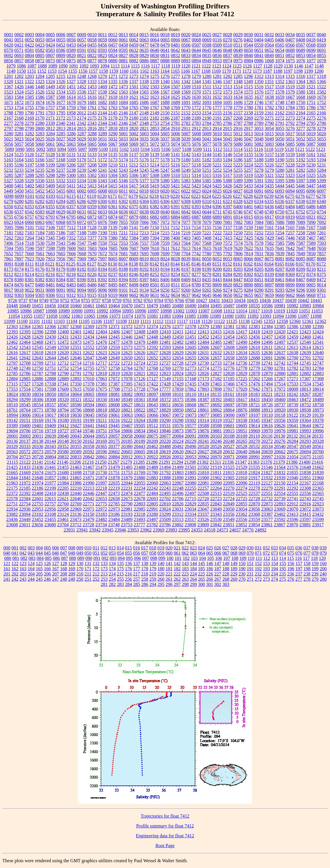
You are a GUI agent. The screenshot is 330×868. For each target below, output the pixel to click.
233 (266, 574)
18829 (165, 410)
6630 (71, 212)
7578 (259, 243)
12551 (76, 347)
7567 (196, 243)
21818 (241, 473)
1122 (206, 66)
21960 (318, 478)
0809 (61, 55)
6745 (227, 212)
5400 (9, 186)
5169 (71, 160)
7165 (290, 227)
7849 (301, 254)
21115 (13, 462)
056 (137, 553)
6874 (113, 217)
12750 (38, 368)
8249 (144, 274)
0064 (155, 40)
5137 (134, 155)
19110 (267, 415)
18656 (178, 405)
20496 (191, 446)
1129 (278, 66)
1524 (19, 92)
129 (72, 563)
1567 (165, 92)
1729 (249, 102)
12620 (63, 353)
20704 (12, 457)
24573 (223, 530)
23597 (305, 519)
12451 (191, 337)
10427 (202, 300)
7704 (186, 254)
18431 (254, 400)
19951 (242, 431)
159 (315, 563)
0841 (259, 55)
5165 (30, 160)
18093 (140, 394)
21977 (50, 483)
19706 (25, 431)
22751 (12, 504)
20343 (50, 446)
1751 (311, 102)
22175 (12, 488)
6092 (269, 191)
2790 (269, 123)
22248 (178, 488)
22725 (242, 499)
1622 (144, 97)
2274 (301, 118)
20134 (305, 436)
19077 (203, 415)
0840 (249, 55)
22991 (152, 509)
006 (56, 548)
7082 (238, 222)
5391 (259, 181)
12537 (293, 342)
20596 (101, 452)
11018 (267, 311)
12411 (178, 332)
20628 (216, 452)
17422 (152, 384)
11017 (254, 311)
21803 (178, 473)
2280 (40, 123)
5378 (155, 181)
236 (291, 574)
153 (267, 563)
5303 (103, 175)
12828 (229, 373)
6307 (176, 201)
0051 (19, 40)
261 (169, 579)
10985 (13, 311)
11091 (240, 316)
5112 (217, 149)
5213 (144, 165)
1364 (301, 82)
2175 (92, 118)
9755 (86, 300)
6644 (207, 212)
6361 (113, 207)
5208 (92, 165)
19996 (318, 431)
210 (80, 574)
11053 (317, 311)
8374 (311, 274)
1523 (9, 92)
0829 (144, 55)
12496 (267, 342)
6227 (238, 196)
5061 (50, 144)
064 (202, 553)
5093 (51, 149)
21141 (38, 462)
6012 (134, 191)
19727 (63, 431)
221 (169, 574)
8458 (269, 280)
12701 (305, 358)
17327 (25, 384)
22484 (152, 493)
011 (96, 548)
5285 (9, 175)
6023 (196, 191)
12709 (38, 363)
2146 (123, 113)
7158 (238, 227)
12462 (12, 342)
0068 (196, 40)
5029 (82, 139)
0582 (40, 50)
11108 (121, 321)
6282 (40, 201)
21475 (101, 467)
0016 (154, 35)
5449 (9, 191)
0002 (19, 35)
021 (177, 548)
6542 (30, 212)
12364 (25, 327)
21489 (152, 467)
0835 (207, 55)
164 (31, 569)
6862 (82, 217)
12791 (76, 373)
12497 (280, 342)
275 (283, 579)
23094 (25, 514)
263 (185, 579)
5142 (186, 155)
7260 (311, 233)
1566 (155, 92)
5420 (165, 186)
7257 (290, 233)
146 (210, 563)
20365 (101, 446)
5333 (71, 181)
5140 (165, 155)
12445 (114, 337)
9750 (54, 300)
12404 (101, 332)
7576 (249, 243)
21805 (191, 473)
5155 (249, 155)
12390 (318, 327)
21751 (114, 473)
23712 (76, 525)
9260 (186, 290)
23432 (318, 514)
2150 (165, 113)
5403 (40, 186)
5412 (81, 186)
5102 (124, 149)
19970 (267, 431)
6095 (300, 191)
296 (169, 584)
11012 (229, 311)
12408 (140, 332)
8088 (322, 259)
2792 (290, 123)
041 (15, 553)
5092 (41, 149)
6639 (155, 212)
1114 (125, 66)
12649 (114, 358)
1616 (92, 97)
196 (291, 569)
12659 (242, 358)
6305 (155, 201)
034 (282, 548)
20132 (292, 436)
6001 (71, 191)
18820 (114, 410)
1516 (259, 87)
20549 (305, 446)
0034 (290, 35)
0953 (217, 61)
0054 (50, 40)
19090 (229, 415)
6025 (217, 191)
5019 (311, 134)
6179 (133, 196)
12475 (89, 342)
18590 (76, 405)
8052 (217, 259)
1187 (268, 71)
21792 (165, 473)
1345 (207, 82)
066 (218, 553)
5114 (238, 149)
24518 (210, 530)
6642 (186, 212)
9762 (138, 300)
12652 (152, 358)
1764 (123, 108)
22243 (165, 488)
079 (323, 553)
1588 (61, 97)
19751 (101, 431)
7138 (102, 227)
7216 (175, 233)
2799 (30, 128)
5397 (301, 181)
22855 (242, 504)
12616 (12, 353)
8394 (123, 280)
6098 (9, 196)
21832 (280, 473)
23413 (293, 514)
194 (275, 569)
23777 (139, 525)
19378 (318, 420)
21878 (114, 478)
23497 (152, 519)
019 (161, 548)
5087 (311, 144)
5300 (71, 175)
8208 (290, 269)
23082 (12, 514)
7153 (186, 227)
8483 (71, 285)
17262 (254, 379)
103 (194, 558)
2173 (71, 118)
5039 (186, 139)
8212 (9, 274)
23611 (25, 525)
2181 (144, 118)
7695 (144, 254)
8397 (144, 280)
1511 (207, 87)
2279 (30, 123)
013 (112, 548)
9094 (82, 290)
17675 (101, 389)
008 (72, 548)
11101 (34, 321)
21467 (89, 467)
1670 (322, 97)
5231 (321, 165)
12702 (318, 358)
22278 (254, 488)
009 (80, 548)
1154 (62, 71)
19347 (267, 420)
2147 (134, 113)
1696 (238, 102)
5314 (196, 175)
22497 (191, 493)
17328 (38, 384)
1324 (50, 82)
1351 (269, 82)
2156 (228, 113)
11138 (244, 321)
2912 (196, 128)
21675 (50, 473)
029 (242, 548)
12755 (89, 368)
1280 (207, 76)
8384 (61, 280)
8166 (290, 264)
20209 (152, 441)
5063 (71, 144)
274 (275, 579)
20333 (25, 446)
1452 (82, 87)
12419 (267, 332)
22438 (63, 493)
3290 (113, 134)
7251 (248, 233)
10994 (115, 311)
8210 (311, 269)
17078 (127, 379)
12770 (178, 368)
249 (72, 579)
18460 (280, 400)
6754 (321, 212)
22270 (229, 488)
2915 (227, 128)
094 (121, 558)
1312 (259, 76)
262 (177, 579)
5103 (134, 149)
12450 (178, 337)
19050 (101, 415)
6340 (321, 201)
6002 (82, 191)
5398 (311, 181)
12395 (25, 332)
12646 (76, 358)
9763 (148, 300)
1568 (176, 92)
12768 (152, 368)
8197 (186, 269)
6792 (40, 217)
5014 (259, 134)
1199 (308, 71)
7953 (50, 259)
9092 (71, 290)
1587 (50, 97)
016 (136, 548)
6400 (238, 207)
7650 (321, 248)
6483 (280, 207)
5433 (248, 186)
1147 (309, 66)
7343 (40, 238)
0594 (113, 50)
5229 (300, 165)
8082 (290, 259)
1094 (105, 66)
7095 (9, 227)
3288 (92, 134)
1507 (176, 87)
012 (104, 548)
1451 (71, 87)
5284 (322, 170)
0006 (61, 35)
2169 (30, 118)
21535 (254, 467)
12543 (25, 347)
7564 (186, 243)
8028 (176, 259)
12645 (63, 358)
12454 (229, 337)
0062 (134, 40)
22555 (293, 493)
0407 (290, 40)
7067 (155, 222)
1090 (63, 66)
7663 (50, 254)
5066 (103, 144)
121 (7, 563)
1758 (61, 108)
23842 (216, 525)
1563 (123, 92)
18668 (191, 405)
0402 (248, 40)
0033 (280, 35)
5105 (155, 149)
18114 (203, 394)
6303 (134, 201)
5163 (9, 160)
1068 (269, 61)
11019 (279, 311)
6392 (186, 207)
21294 (177, 462)
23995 (184, 530)
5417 (134, 186)
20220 (165, 441)
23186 (114, 514)
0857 (19, 61)
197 (299, 569)
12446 (127, 337)
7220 (196, 233)
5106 (166, 149)
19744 (76, 431)
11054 (14, 316)
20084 (178, 436)
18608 (114, 405)
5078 (217, 144)
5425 (217, 186)
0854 (311, 55)
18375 (178, 400)
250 (80, 579)
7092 (322, 222)
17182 (216, 379)
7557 (144, 243)
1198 (298, 71)
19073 (191, 415)
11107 (109, 321)
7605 (113, 248)
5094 (61, 149)
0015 (144, 35)
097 (145, 558)
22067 (178, 483)
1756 (40, 108)
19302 (190, 420)
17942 (254, 389)
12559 (114, 347)
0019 (175, 35)
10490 (191, 306)
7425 (249, 238)
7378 (103, 238)
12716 (88, 363)
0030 (248, 35)
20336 (38, 446)
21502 (203, 467)
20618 (152, 452)
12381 (229, 327)
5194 (322, 160)
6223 (196, 196)
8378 (9, 280)
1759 (71, 108)
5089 (9, 149)
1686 (144, 102)
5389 (238, 181)
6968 (61, 222)
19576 (178, 426)
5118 (269, 149)
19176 (50, 420)
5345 (113, 181)
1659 (280, 97)
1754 (19, 108)
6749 (269, 212)
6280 (19, 201)
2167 (9, 118)
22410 (50, 493)
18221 (267, 394)
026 (218, 548)
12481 (165, 342)
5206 (71, 165)
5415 (113, 186)
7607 (134, 248)
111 (259, 558)
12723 (127, 363)
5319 (248, 175)
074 (283, 553)
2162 (280, 113)
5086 (301, 144)
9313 (82, 295)
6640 (165, 212)
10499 (242, 306)
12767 (140, 368)
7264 (30, 238)
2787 (238, 123)
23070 (293, 509)
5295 (40, 175)
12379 (203, 327)
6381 (144, 207)
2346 (123, 123)
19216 (114, 420)
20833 (76, 457)
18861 (203, 410)
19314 (203, 420)
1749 (290, 102)
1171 (237, 71)
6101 (30, 196)
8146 (196, 264)
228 (226, 574)
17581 (38, 389)
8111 (29, 264)
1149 (11, 71)
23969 (159, 530)
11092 (253, 316)
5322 (280, 175)
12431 (63, 337)
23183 (101, 514)
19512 (152, 426)
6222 (185, 196)
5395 (280, 181)
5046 (238, 139)
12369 (89, 327)
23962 (146, 530)
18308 (50, 400)
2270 (259, 118)
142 (177, 563)
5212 (134, 165)
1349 (249, 82)
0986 (259, 61)
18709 (242, 405)
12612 (280, 347)
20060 (140, 436)
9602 (134, 295)
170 (80, 569)
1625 (176, 97)
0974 (228, 61)
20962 (203, 457)
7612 (175, 248)
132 (96, 563)
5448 (321, 186)
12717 (101, 363)
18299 (25, 400)
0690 (311, 50)
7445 (280, 238)
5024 (30, 139)
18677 (203, 405)
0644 (196, 50)
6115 (71, 196)
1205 (50, 76)
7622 (248, 248)
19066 (152, 415)
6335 (269, 201)
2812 (50, 128)
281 (104, 584)
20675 (293, 452)
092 (105, 558)
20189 (140, 441)
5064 (82, 144)
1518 (280, 87)
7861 (9, 259)
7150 (154, 227)
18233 (280, 394)
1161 (134, 71)
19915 (229, 431)
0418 (311, 40)
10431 (214, 300)
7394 (155, 238)
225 (201, 574)
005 (48, 548)
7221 (207, 233)
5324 (300, 175)
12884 (12, 379)
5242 (113, 170)
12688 (254, 358)
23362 (242, 514)
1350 (259, 82)
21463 (76, 467)
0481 (176, 45)
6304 (144, 201)
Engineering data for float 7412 (165, 836)
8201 (228, 269)
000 (7, 548)
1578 (280, 92)
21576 (293, 467)
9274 (228, 290)
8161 (238, 264)
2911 (186, 128)
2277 (9, 123)
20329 (12, 446)
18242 (292, 394)
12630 (191, 353)
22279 (267, 488)
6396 (217, 207)
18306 (38, 400)
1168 (206, 71)
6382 (155, 207)
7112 (71, 227)
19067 (165, 415)
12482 (178, 342)
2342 (82, 123)
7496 (9, 243)
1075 (290, 61)
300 (202, 584)
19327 (229, 420)
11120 (207, 321)
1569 (186, 92)
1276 (165, 76)
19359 (292, 420)
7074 (176, 222)
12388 (305, 327)
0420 (9, 45)
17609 (63, 389)
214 (112, 574)
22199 (50, 488)
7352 (71, 238)
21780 (152, 473)
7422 (238, 238)
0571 (19, 50)
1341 (176, 82)
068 (234, 553)
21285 (139, 462)
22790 (127, 504)
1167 (196, 71)
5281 (290, 170)
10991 (90, 311)
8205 (259, 269)
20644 (254, 452)
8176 (40, 269)
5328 (19, 181)
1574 (238, 92)
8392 (103, 280)
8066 (249, 259)
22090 (216, 483)
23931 (70, 530)
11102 (47, 321)
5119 (279, 149)
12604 (178, 347)
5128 (50, 155)
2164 (301, 113)
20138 (38, 441)
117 (306, 558)
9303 (19, 295)
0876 (82, 61)
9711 (321, 295)
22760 (63, 504)
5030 (92, 139)
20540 (280, 446)
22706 (178, 499)
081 (16, 558)
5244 (134, 170)
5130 (61, 155)
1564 (134, 92)
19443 (101, 426)
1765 (134, 108)
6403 (259, 207)
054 (121, 553)
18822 (140, 410)
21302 (203, 462)
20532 (254, 446)
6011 (123, 191)
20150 (76, 441)
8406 (165, 280)
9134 (144, 290)
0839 (238, 55)
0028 (227, 35)
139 (153, 563)
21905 (229, 478)
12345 (257, 321)
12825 (191, 373)
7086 (280, 222)
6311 (217, 201)
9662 (290, 295)
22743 (305, 499)
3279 (321, 128)
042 (23, 553)
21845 (25, 478)
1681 (92, 102)
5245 (144, 170)
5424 (207, 186)
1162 (144, 71)
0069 (207, 40)
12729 (190, 363)
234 (274, 574)
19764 (114, 431)
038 (315, 548)
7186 (61, 233)
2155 (217, 113)
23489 (127, 519)
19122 (292, 415)
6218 (154, 196)
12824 (178, 373)
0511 (238, 45)
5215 (165, 165)
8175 (30, 269)
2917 (248, 128)
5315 (207, 175)
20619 (165, 452)
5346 (123, 181)
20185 (127, 441)
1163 (155, 71)
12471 (50, 342)
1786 (311, 108)
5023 (19, 139)
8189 (134, 269)
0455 (92, 45)
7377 (92, 238)
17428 (165, 384)
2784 (207, 123)
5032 (113, 139)
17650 (89, 389)
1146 (299, 66)
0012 (113, 35)
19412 (63, 426)
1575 (249, 92)
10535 (254, 306)
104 (202, 558)
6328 (238, 201)
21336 (228, 462)
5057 (19, 144)
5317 (227, 175)
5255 (238, 170)
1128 (268, 66)
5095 (72, 149)
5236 (50, 170)
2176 (103, 118)
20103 (216, 436)
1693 (207, 102)
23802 (178, 525)
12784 (318, 368)
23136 (76, 514)
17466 (229, 384)
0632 (134, 50)
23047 (203, 509)
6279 (9, 201)
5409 (50, 186)
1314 (280, 76)
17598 (50, 389)
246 (48, 579)
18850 (178, 410)
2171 (50, 118)
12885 (25, 379)
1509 (186, 87)
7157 (227, 227)
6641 (176, 212)
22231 (127, 488)
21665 (12, 473)
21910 (242, 478)
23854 (254, 525)
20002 (25, 436)
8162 (248, 264)
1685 (134, 102)
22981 (127, 509)
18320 (63, 400)
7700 (176, 254)
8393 (113, 280)
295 (161, 584)
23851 (229, 525)
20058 (127, 436)
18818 (101, 410)
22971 (89, 509)
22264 (216, 488)
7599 (61, 248)
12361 (308, 321)
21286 (152, 462)
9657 (259, 295)
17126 (140, 379)
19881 (216, 431)
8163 (259, 264)
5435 (269, 186)
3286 (71, 134)
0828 (134, 55)
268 (226, 579)
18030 (25, 394)
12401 (76, 332)
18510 (12, 405)
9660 (280, 295)
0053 (40, 40)
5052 (301, 139)
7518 (30, 243)
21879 (127, 478)
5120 (289, 149)
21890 (178, 478)
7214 (154, 233)
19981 (293, 431)
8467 (301, 280)
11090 (228, 316)
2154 (207, 113)
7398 (165, 238)
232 (258, 574)
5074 (176, 144)
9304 (30, 295)
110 (251, 558)
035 (291, 548)
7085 (269, 222)
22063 (165, 483)
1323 (40, 82)
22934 (12, 509)
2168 (19, 118)
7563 (176, 243)
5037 (165, 139)
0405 (269, 40)
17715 (127, 389)
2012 (82, 113)
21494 (165, 467)
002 (23, 548)
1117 (155, 66)
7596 (30, 248)
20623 (191, 452)
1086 (21, 66)
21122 (25, 462)
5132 (82, 155)
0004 (40, 35)
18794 (63, 410)
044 (39, 553)
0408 (300, 40)
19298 (178, 420)
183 (185, 569)
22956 (50, 509)
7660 (30, 254)
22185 (25, 488)
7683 (134, 254)
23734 (101, 525)
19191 (76, 420)
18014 (318, 389)
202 (15, 574)
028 (234, 548)
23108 (50, 514)
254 (112, 579)
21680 (63, 473)
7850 (311, 254)
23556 (242, 519)
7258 (300, 233)
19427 (76, 426)
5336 (92, 181)
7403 (186, 238)
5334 (82, 181)
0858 (30, 61)
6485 (301, 207)
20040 (63, 436)
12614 (305, 347)
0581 (30, 50)
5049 (269, 139)
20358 (89, 446)
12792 (89, 373)
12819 (114, 373)
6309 (196, 201)
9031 (40, 290)
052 (104, 553)
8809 (217, 285)
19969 (254, 431)
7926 (40, 259)
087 (64, 558)
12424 (318, 332)
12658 (229, 358)
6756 (19, 217)
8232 (103, 274)
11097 (303, 316)
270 (242, 579)
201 (7, 574)
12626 (140, 353)
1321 (19, 82)
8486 (92, 285)
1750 (301, 102)
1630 (196, 97)
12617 (25, 353)
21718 (89, 473)
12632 (216, 353)
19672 (318, 426)
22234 (140, 488)
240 (323, 574)
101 (178, 558)
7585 (280, 243)
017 (145, 548)
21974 (38, 483)
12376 (165, 327)
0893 (186, 61)
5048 (259, 139)
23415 (305, 514)
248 (64, 579)
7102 (40, 227)
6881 (144, 217)
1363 (290, 82)
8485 (82, 285)
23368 (254, 514)
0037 (311, 35)
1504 (165, 87)
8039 (186, 259)
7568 (207, 243)
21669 (25, 473)
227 (218, 574)
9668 (311, 295)
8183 (92, 269)
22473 (114, 493)
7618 (217, 248)
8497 (123, 285)
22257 (203, 488)
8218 (71, 274)
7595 (19, 248)
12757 (101, 368)
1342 (186, 82)
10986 (26, 311)
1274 (144, 76)
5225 (259, 165)
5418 (144, 186)
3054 (269, 128)
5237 (61, 170)
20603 (127, 452)
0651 (259, 50)
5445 (290, 186)
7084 (259, 222)
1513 (227, 87)
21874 (101, 478)
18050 (50, 394)
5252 (217, 170)
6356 (61, 207)
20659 (267, 452)
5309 (165, 175)
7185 (50, 233)
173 (104, 569)
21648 (305, 467)
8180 (71, 269)
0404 (259, 40)
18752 (305, 405)
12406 (114, 332)
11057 (39, 316)
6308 (186, 201)
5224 (248, 165)
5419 (154, 186)
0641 (165, 50)
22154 (292, 483)
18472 (305, 400)
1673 (30, 102)
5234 (30, 170)
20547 (293, 446)
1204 (40, 76)
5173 (113, 160)
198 (307, 569)
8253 (165, 274)
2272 (280, 118)
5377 (144, 181)
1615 (82, 97)
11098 (316, 316)
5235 (40, 170)
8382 (40, 280)
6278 (321, 196)
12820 (127, 373)
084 (40, 558)
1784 (290, 108)
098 (154, 558)
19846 (165, 431)
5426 (227, 186)
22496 (178, 493)
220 (161, 574)
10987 (39, 311)
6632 (92, 212)
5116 (259, 149)
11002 (179, 311)
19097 (242, 415)
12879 (267, 373)
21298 (190, 462)
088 (72, 558)
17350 (76, 384)
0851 (280, 55)
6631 (82, 212)
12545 (38, 347)
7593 (322, 243)
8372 (301, 274)
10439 (291, 300)
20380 (127, 446)
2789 (259, 123)
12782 (293, 368)
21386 (292, 462)
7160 (259, 227)
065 (210, 553)
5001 (123, 134)
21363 (254, 462)
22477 (140, 493)
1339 (155, 82)
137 (137, 563)
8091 (9, 264)
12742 (280, 363)
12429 (38, 337)
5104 (145, 149)
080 (8, 558)
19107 (254, 415)
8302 (249, 274)
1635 (249, 97)
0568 (311, 45)
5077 (207, 144)
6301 (113, 201)
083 (32, 558)
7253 (269, 233)
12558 (101, 347)
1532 (50, 92)
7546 (71, 243)
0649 (238, 50)
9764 (159, 300)
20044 (89, 436)
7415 (228, 238)
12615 (318, 347)
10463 (101, 306)
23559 (254, 519)
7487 (322, 238)
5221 (217, 165)
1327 (71, 82)
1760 (82, 108)
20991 (254, 457)
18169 (241, 394)
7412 (217, 238)
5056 (9, 144)
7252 (259, 233)
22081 (203, 483)
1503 (155, 87)
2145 (113, 113)
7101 (30, 227)
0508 (207, 45)
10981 (280, 306)
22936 (25, 509)
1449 (50, 87)
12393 (12, 332)
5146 (228, 155)
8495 (113, 285)
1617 (103, 97)
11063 (77, 316)
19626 (280, 426)
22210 (76, 488)
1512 (217, 87)
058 (153, 553)
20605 (140, 452)
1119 (176, 66)
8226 (92, 274)
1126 (247, 66)
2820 (134, 128)
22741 (293, 499)
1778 (228, 108)
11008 (216, 311)
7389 (144, 238)
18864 (229, 410)
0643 (186, 50)
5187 (249, 160)
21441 (50, 467)
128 (64, 563)
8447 (238, 280)
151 (250, 563)
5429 (238, 186)
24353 (197, 530)
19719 (50, 431)
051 (96, 553)
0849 (269, 55)
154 (275, 563)
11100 (22, 321)
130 (80, 563)
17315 (12, 384)
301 (210, 584)
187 (218, 569)
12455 (242, 337)
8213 (19, 274)
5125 (19, 155)
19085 (216, 415)
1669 (311, 97)
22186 (38, 488)
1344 (196, 82)
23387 (267, 514)
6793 (50, 217)
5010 (217, 134)
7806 (238, 254)
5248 (176, 170)
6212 (144, 196)
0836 (217, 55)
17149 (165, 379)
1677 (61, 102)
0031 (259, 35)
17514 (280, 384)
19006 (25, 415)
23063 (267, 509)
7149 (144, 227)
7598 (50, 248)
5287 (19, 175)
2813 (61, 128)
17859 (178, 389)
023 (193, 548)
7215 (165, 233)
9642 (196, 295)
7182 (19, 233)
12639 (305, 353)
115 (290, 558)
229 (234, 574)
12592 (152, 347)
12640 (318, 353)
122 (15, 563)
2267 (228, 118)
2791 (280, 123)
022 (185, 548)
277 (299, 579)
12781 (280, 368)
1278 (186, 76)
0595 (123, 50)
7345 (50, 238)
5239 (82, 170)
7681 (123, 254)
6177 (123, 196)
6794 (61, 217)
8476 (19, 285)
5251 (207, 170)
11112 (158, 321)
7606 (123, 248)
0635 (144, 50)
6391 (176, 207)
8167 (300, 264)
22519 (229, 493)
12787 (38, 373)
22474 (127, 493)
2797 (9, 128)
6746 (238, 212)
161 (7, 569)
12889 (63, 379)
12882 (305, 373)
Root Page (165, 846)
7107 (61, 227)
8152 (227, 264)
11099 (9, 321)
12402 (89, 332)
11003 (191, 311)
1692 (196, 102)
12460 (305, 337)
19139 (318, 415)
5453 (50, 191)
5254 (228, 170)
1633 (228, 97)
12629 (178, 353)
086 (56, 558)
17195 (229, 379)
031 (258, 548)
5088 (322, 144)
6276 (300, 196)
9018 (19, 290)
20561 (318, 446)
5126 (30, 155)
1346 (217, 82)
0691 (322, 50)
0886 (144, 61)
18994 (12, 415)
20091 (191, 436)
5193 (311, 160)
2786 (228, 123)
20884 (114, 457)
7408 (207, 238)
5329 (30, 181)
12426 (12, 337)
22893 (280, 504)
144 (194, 563)
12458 (280, 337)
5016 (280, 134)
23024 (165, 509)
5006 (176, 134)
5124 (9, 155)
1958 (71, 113)
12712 (63, 363)
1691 (186, 102)
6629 (61, 212)
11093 (266, 316)
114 (283, 558)
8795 (207, 285)
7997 (103, 259)
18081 (114, 394)
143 (185, 563)
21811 (216, 473)
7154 (196, 227)
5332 (61, 181)
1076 (301, 61)
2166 (322, 113)
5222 (227, 165)
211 (88, 574)
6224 (206, 196)
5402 (30, 186)
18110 (190, 394)
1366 (322, 82)
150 (242, 563)
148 (226, 563)
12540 (305, 342)
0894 (196, 61)
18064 (76, 394)
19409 (50, 426)
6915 (249, 217)
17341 (63, 384)
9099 (113, 290)
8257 (186, 274)
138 (145, 563)
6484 (290, 207)
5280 (280, 170)
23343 (216, 514)
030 (250, 548)
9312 (71, 295)
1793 (50, 113)
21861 (63, 478)
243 (23, 579)
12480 (152, 342)
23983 (172, 530)
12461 (318, 337)
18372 (165, 400)
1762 (103, 108)
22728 (254, 499)
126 (48, 563)
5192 (301, 160)
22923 (318, 504)
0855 (322, 55)
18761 (12, 410)
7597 (40, 248)
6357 (71, 207)
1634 (238, 97)
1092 (84, 66)
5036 (155, 139)
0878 (103, 61)
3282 (30, 134)
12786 (25, 373)
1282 (228, 76)
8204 (249, 269)
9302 (9, 295)
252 (96, 579)
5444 (280, 186)
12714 (76, 363)
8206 (269, 269)
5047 (249, 139)
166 (48, 569)
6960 (30, 222)
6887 (196, 217)
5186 (238, 160)
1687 (155, 102)
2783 (196, 123)
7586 (290, 243)
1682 (103, 102)
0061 (123, 40)
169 (72, 569)
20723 (25, 457)
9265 (207, 290)
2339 (50, 123)
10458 (63, 306)
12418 (254, 332)
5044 (217, 139)
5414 (102, 186)
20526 (216, 446)
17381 (101, 384)
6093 (280, 191)
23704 (63, 525)
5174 (123, 160)
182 (177, 569)
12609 (242, 347)
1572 (217, 92)
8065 (238, 259)
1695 (228, 102)
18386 (191, 400)
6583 (40, 212)
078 (315, 553)
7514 (19, 243)
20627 (203, 452)
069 (242, 553)
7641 (280, 248)
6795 (71, 217)
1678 (71, 102)
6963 (40, 222)
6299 (92, 201)
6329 (248, 201)
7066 (144, 222)
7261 (321, 233)
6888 (207, 217)
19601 (229, 426)
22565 (318, 493)
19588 (203, 426)
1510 (196, 87)
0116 (217, 40)
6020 (165, 191)
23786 (165, 525)
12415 (216, 332)
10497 (229, 306)
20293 (305, 441)
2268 (238, 118)
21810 (203, 473)
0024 (196, 35)
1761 (92, 108)
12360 (295, 321)
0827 (123, 55)
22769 (76, 504)
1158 (103, 71)
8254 (176, 274)
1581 (311, 92)
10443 (316, 300)
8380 (19, 280)
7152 (175, 227)
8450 (249, 280)
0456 (103, 45)
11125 (232, 321)
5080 (238, 144)
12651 (140, 358)
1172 (247, 71)
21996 (89, 483)
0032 (269, 35)
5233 (19, 170)
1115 (135, 66)
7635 (269, 248)
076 (299, 553)
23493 (140, 519)
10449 (25, 306)
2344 (103, 123)
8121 (50, 264)
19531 (165, 426)
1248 (82, 76)
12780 (267, 368)
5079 (228, 144)
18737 (280, 405)
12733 (216, 363)
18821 (127, 410)
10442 (304, 300)
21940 (293, 478)
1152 (42, 71)
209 (72, 574)
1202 (19, 76)
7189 (92, 233)
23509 (165, 519)
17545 (318, 384)
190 (242, 569)
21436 (38, 467)
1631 (207, 97)
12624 (114, 353)
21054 (293, 457)
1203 (30, 76)
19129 (305, 415)
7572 (228, 243)
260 (161, 579)
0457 (113, 45)
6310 (207, 201)
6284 (61, 201)
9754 (75, 300)
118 (314, 558)
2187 (176, 118)
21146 (63, 462)
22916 (305, 504)
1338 (144, 82)
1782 (269, 108)
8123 (61, 264)
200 (323, 569)
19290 (165, 420)
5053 (311, 139)
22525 (242, 493)
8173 (9, 269)
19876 (203, 431)
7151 (165, 227)
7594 (9, 248)
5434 (259, 186)
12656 (203, 358)
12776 (229, 368)
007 (64, 548)
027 (226, 548)
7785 (217, 254)
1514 (238, 87)
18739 (293, 405)
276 (291, 579)
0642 (176, 50)
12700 (293, 358)
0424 (50, 45)
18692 (216, 405)
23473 (76, 519)
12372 (127, 327)
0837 (228, 55)
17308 (318, 379)
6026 (227, 191)
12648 (101, 358)
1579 (290, 92)
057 (145, 553)
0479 (165, 45)
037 (307, 548)
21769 (140, 473)
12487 (229, 342)
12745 (305, 363)
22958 (63, 509)
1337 (134, 82)
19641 (293, 426)
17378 (89, 384)
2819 (123, 128)
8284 (228, 274)
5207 (82, 165)
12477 (114, 342)
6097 (321, 191)
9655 (249, 295)
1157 (93, 71)
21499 (178, 467)
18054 (63, 394)
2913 (207, 128)
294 (153, 584)
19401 (38, 426)
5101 (114, 149)
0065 (165, 40)
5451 (30, 191)
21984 (63, 483)
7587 (301, 243)
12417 (241, 332)
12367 (63, 327)
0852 (290, 55)
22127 (267, 483)
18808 (89, 410)
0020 (186, 35)
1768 (165, 108)
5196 (19, 165)
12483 (191, 342)
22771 (89, 504)
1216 (71, 76)
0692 (9, 55)
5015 (269, 134)
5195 (9, 165)
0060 (113, 40)
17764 (152, 389)
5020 (321, 134)
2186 (165, 118)
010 (88, 548)
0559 (259, 45)
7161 (269, 227)
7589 (311, 243)
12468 (38, 342)
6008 (103, 191)
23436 (12, 519)
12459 (293, 337)
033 (274, 548)
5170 (82, 160)
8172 (321, 264)
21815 (229, 473)
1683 (113, 102)
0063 (144, 40)
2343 (92, 123)
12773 (191, 368)
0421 (19, 45)
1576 (259, 92)
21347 (241, 462)
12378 (191, 327)
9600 (123, 295)
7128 (92, 227)
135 (121, 563)
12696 (280, 358)
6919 (290, 217)
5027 (61, 139)
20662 (280, 452)
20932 (178, 457)
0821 (82, 55)
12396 (38, 332)
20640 (242, 452)
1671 (9, 102)
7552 (113, 243)
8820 (227, 285)
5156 (259, 155)
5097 (82, 149)
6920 (301, 217)
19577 (191, 426)
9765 (169, 300)
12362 (320, 321)
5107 (176, 149)
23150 (89, 514)
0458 (123, 45)
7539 (50, 243)
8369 (290, 274)
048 (72, 553)
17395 (127, 384)
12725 (152, 363)
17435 (191, 384)
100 (170, 558)
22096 (242, 483)
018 (153, 548)
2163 (290, 113)
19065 (140, 415)
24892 (261, 530)
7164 (280, 227)
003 (31, 548)
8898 (280, 285)
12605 (191, 347)
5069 (134, 144)
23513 (178, 519)
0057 (82, 40)
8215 (40, 274)
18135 (216, 394)
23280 (152, 514)
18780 (50, 410)
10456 (50, 306)
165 (39, 569)
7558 (155, 243)
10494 (203, 306)
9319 (113, 295)
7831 (259, 254)
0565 (280, 45)
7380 (113, 238)
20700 (318, 452)
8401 (155, 280)
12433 (76, 337)
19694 (12, 431)
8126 (81, 264)
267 (218, 579)
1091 (74, 66)
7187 (71, 233)
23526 (203, 519)
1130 (288, 66)
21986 (76, 483)
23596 (293, 519)
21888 (165, 478)
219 (153, 574)
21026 (280, 457)
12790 (63, 373)
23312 (178, 514)
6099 (19, 196)
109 (243, 558)
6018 (144, 191)
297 (177, 584)
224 (193, 574)
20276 (280, 441)
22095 (229, 483)
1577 (269, 92)
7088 (290, 222)
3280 (9, 134)
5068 (123, 144)
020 (169, 548)
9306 (50, 295)
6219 (165, 196)
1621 (134, 97)
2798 (19, 128)
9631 (155, 295)
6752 (300, 212)
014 (120, 548)
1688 (165, 102)
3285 (61, 134)
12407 (127, 332)
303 (226, 584)
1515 (248, 87)
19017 (50, 415)
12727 (165, 363)
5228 (290, 165)
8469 (311, 280)
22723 (216, 499)
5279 (269, 170)
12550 (63, 347)
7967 (71, 259)
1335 (113, 82)
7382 (123, 238)
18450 (267, 400)
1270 (103, 76)
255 (121, 579)
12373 (140, 327)
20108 (229, 436)
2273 (290, 118)
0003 (30, 35)
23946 (121, 530)
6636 (123, 212)
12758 (114, 368)
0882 (134, 61)
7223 (227, 233)
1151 (31, 71)
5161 (311, 155)
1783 (280, 108)
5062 (61, 144)
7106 (50, 227)
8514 (186, 285)
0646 (217, 50)
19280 (152, 420)
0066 (176, 40)
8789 (196, 285)
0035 (300, 35)
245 (39, 579)
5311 (186, 175)
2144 (103, 113)
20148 (63, 441)
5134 (103, 155)
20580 (63, 452)
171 (88, 569)
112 (267, 558)
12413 (203, 332)
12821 (140, 373)
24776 (248, 530)
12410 (165, 332)
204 (31, 574)
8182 (82, 269)
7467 (311, 238)
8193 (155, 269)
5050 (280, 139)
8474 (9, 285)
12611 (267, 347)
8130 (113, 264)
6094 (290, 191)
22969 (76, 509)
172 (96, 569)
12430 (50, 337)
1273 (134, 76)
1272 (123, 76)
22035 (114, 483)
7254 (280, 233)
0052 (30, 40)
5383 (186, 181)
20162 (89, 441)
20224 (178, 441)
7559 (165, 243)
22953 (38, 509)
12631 (203, 353)
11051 (304, 311)
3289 (103, 134)
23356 (229, 514)
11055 (27, 316)
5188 (259, 160)
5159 (290, 155)
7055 (123, 222)
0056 (71, 40)
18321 (76, 400)
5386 (217, 181)
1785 (301, 108)
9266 (217, 290)
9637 (186, 295)
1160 (124, 71)
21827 (267, 473)
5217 (186, 165)
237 (299, 574)
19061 (114, 415)
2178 (113, 118)
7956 (61, 259)
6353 (30, 207)
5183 (217, 160)
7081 (228, 222)
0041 (9, 40)
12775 (216, 368)
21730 (101, 473)
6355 (50, 207)
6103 (51, 196)
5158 (280, 155)
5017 (290, 134)
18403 (229, 400)
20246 (216, 441)
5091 (30, 149)
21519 (216, 467)
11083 (165, 316)
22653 (101, 499)
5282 (301, 170)
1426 (19, 87)
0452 (61, 45)
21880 (140, 478)
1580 (301, 92)
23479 (89, 519)
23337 (203, 514)
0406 (280, 40)
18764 (25, 410)
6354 (40, 207)
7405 (196, 238)
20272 (267, 441)
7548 (92, 243)
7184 (40, 233)
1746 (259, 102)
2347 (134, 123)
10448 (12, 306)
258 (145, 579)
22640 (76, 499)
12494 (254, 342)
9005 (311, 285)
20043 (76, 436)
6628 (50, 212)
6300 (103, 201)
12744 (292, 363)
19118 (280, 415)
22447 (101, 493)
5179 (176, 160)
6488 (322, 207)
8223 (82, 274)
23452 (38, 519)
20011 (38, 436)
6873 (103, 217)
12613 (292, 347)
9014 (321, 285)
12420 (280, 332)
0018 (165, 35)
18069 (101, 394)
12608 (229, 347)
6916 (259, 217)
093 (113, 558)
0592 (92, 50)
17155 (178, 379)
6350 (9, 207)
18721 (254, 405)
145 (202, 563)
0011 (102, 35)
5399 (322, 181)
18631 (140, 405)
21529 (242, 467)
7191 (113, 233)
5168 (61, 160)
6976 (103, 222)
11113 (170, 321)
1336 (123, 82)
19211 (101, 420)
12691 (267, 358)
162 (15, 569)
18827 (152, 410)
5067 (113, 144)
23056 (254, 509)
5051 (290, 139)
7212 (134, 233)
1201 (9, 76)
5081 (249, 144)
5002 (134, 134)
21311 (215, 462)
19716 (38, 431)
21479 (114, 467)
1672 (19, 102)
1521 (311, 87)
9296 (301, 290)
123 (23, 563)
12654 (178, 358)
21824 (254, 473)
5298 (50, 175)
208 (64, 574)
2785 (217, 123)
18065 (89, 394)
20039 (50, 436)
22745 (318, 499)
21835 (292, 473)
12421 (292, 332)
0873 (50, 61)
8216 (50, 274)
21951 (305, 478)
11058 (52, 316)
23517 (191, 519)
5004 (155, 134)
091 (97, 558)
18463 (293, 400)
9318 (103, 295)
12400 (63, 332)
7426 (259, 238)
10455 (38, 306)
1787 (322, 108)
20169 (101, 441)
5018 (300, 134)
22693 (152, 499)
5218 (196, 165)
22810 (165, 504)
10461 (89, 306)
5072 (155, 144)
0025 (207, 35)
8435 (207, 280)
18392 (216, 400)
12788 (50, 373)
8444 (228, 280)
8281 (217, 274)
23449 (25, 519)
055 (129, 553)
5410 (61, 186)
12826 (203, 373)
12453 (216, 337)
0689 (301, 50)
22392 (25, 493)
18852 (191, 410)
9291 (269, 290)
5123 (321, 149)
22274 (242, 488)
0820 (71, 55)
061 (177, 553)
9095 (92, 290)
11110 (134, 321)
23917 (318, 525)
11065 (89, 316)
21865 (76, 478)
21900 (203, 478)
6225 (217, 196)
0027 (217, 35)
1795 (61, 113)
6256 (279, 196)
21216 (88, 462)
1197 (288, 71)
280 (323, 579)
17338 (50, 384)
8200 (217, 269)
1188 (278, 71)
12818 (101, 373)
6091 (259, 191)
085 (48, 558)
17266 (267, 379)
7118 (82, 227)
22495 (165, 493)
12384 (267, 327)
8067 (259, 259)
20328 (318, 441)
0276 (238, 40)
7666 (71, 254)
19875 (191, 431)
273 (267, 579)
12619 (50, 353)
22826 (178, 504)
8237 (113, 274)
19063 (127, 415)
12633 (229, 353)
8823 (238, 285)
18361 (140, 400)
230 (242, 574)
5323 (290, 175)
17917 (229, 389)
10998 (166, 311)
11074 (127, 316)
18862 (216, 410)
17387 (114, 384)
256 (129, 579)
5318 (238, 175)
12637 (280, 353)
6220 (175, 196)
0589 (71, 50)
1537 (92, 92)
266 (210, 579)
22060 (152, 483)
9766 (180, 300)
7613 (186, 248)
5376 (134, 181)
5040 (196, 139)
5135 (113, 155)
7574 (238, 243)
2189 (196, 118)
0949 (207, 61)
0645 (207, 50)
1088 (42, 66)
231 (250, 574)
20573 (38, 452)
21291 (165, 462)
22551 (267, 493)
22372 (12, 493)
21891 (191, 478)
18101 (178, 394)
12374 (152, 327)
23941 (82, 530)
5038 (176, 139)
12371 (114, 327)
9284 (249, 290)
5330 (40, 181)
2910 (176, 128)
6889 (217, 217)
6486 (311, 207)
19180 (63, 420)
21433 (25, 467)
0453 (71, 45)
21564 (280, 467)
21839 (318, 473)
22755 (38, 504)
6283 (50, 201)
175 (121, 569)
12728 (178, 363)
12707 (12, 363)
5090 (20, 149)
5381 (176, 181)
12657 (216, 358)
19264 (139, 420)
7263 (19, 238)
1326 (61, 82)
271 (250, 579)
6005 (92, 191)
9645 (207, 295)
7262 (9, 238)
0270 (227, 40)
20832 (63, 457)
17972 (280, 389)
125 (39, 563)
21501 (191, 467)
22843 (216, 504)
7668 (82, 254)
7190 (103, 233)
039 (323, 548)
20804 (50, 457)
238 (307, 574)
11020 (292, 311)
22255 (191, 488)
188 (226, 569)
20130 (280, 436)
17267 (280, 379)
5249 (186, 170)
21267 (114, 462)
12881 (293, 373)
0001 (9, 35)
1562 (113, 92)
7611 (165, 248)
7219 (186, 233)
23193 (127, 514)
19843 (152, 431)
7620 (238, 248)
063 (194, 553)
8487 (103, 285)
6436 (269, 207)
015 (128, 548)
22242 (152, 488)
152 (258, 563)
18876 (242, 410)
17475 (242, 384)
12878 (254, 373)
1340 (165, 82)
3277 (300, 128)
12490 (242, 342)
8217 (61, 274)
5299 (61, 175)
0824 (113, 55)
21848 (38, 478)
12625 (127, 353)
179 (153, 569)
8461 (280, 280)
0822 (92, 55)
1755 (30, 108)
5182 (207, 160)
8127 (92, 264)
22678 (140, 499)
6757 (30, 217)
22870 (254, 504)
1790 (30, 113)
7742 (196, 254)
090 (89, 558)
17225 (242, 379)
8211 (321, 269)
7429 (269, 238)
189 (234, 569)
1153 (52, 71)
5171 (92, 160)
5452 (40, 191)
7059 (134, 222)
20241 (203, 441)
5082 (259, 144)
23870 (292, 525)
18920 (280, 410)
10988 (51, 311)
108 (235, 558)
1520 (300, 87)
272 (258, 579)
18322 (89, 400)
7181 (9, 233)
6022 (186, 191)
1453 (92, 87)
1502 (144, 87)
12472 (63, 342)
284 (129, 584)
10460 (76, 306)
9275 (238, 290)
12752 (63, 368)
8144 (175, 264)
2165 (311, 113)
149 (234, 563)
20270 (254, 441)
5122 (310, 149)
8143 (165, 264)
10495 (216, 306)
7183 (30, 233)
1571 (207, 92)
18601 (101, 405)
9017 (9, 290)
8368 (280, 274)
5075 (186, 144)
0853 (301, 55)
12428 (25, 337)
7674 (113, 254)
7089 (301, 222)
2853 (155, 128)
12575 (140, 347)
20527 (229, 446)
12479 (140, 342)
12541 (318, 342)
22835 (203, 504)
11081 (152, 316)
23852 (241, 525)
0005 (50, 35)
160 (323, 563)
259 (153, 579)
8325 (259, 274)
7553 (123, 243)
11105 (84, 321)
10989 (64, 311)
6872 (92, 217)
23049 (216, 509)
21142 (50, 462)
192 (258, 569)
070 (250, 553)
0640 (155, 50)
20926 (165, 457)
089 (81, 558)
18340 (114, 400)
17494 (267, 384)
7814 (249, 254)
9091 (61, 290)
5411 (71, 186)
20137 (25, 441)
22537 (254, 493)
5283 (311, 170)
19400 (25, 426)
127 (56, 563)
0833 (186, 55)
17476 (254, 384)
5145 (217, 155)
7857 (322, 254)
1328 (82, 82)
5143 (196, 155)
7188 (82, 233)
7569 (217, 243)
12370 (101, 327)
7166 (300, 227)
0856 (9, 61)
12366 (50, 327)
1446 (30, 87)
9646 (217, 295)
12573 (127, 347)
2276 (322, 118)
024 (201, 548)
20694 (305, 452)
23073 (318, 509)
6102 (40, 196)
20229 (191, 441)
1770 (186, 108)
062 (185, 553)
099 (162, 558)
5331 (50, 181)
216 (128, 574)
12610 (254, 347)
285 (137, 584)
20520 (203, 446)
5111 (207, 149)
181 (169, 569)
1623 (155, 97)
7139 (113, 227)
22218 (101, 488)
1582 (322, 92)
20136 (12, 441)
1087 (32, 66)
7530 (40, 243)
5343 (103, 181)
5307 (144, 175)
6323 (227, 201)
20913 (140, 457)
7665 (61, 254)
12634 (242, 353)
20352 (63, 446)
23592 (280, 519)
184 (194, 569)
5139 (155, 155)
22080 (191, 483)
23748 (114, 525)
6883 (165, 217)
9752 (65, 300)
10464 (114, 306)
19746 (89, 431)
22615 (50, 499)
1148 (319, 66)
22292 (293, 488)
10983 (305, 306)
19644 (305, 426)
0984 (249, 61)
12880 (280, 373)
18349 (127, 400)
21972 (25, 483)
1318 (322, 76)
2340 (61, 123)
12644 (50, 358)
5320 (259, 175)
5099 (93, 149)
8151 (217, 264)
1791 (40, 113)
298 (185, 584)
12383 (254, 327)
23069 (280, 509)
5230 (311, 165)
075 (291, 553)
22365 (318, 488)
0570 (9, 50)
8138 (134, 264)
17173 (203, 379)
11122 (219, 321)
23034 (191, 509)
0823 (103, 55)
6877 (123, 217)
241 (7, 579)
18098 (165, 394)
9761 (127, 300)
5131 (71, 155)
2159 (259, 113)
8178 (50, 269)
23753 (127, 525)
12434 (89, 337)
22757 (50, 504)
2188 (186, 118)
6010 (113, 191)
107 (227, 558)
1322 (30, 82)
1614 (71, 97)
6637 (134, 212)
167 (56, 569)
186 (210, 569)
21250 (101, 462)
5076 (196, 144)
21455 (63, 467)
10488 (178, 306)
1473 (123, 87)
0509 (217, 45)
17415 (140, 384)
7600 (71, 248)
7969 (82, 259)
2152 (186, 113)
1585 (30, 97)
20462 (152, 446)
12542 (12, 347)
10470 (127, 306)
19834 (140, 431)
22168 (318, 483)
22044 (127, 483)
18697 (229, 405)
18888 (254, 410)
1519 (290, 87)
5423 (196, 186)
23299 (165, 514)
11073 (115, 316)
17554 (25, 389)
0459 (134, 45)
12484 (203, 342)
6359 (92, 207)
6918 (280, 217)
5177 (155, 160)
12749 (25, 368)
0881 (123, 61)
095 (129, 558)
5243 (123, 170)
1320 (9, 82)
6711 (217, 212)
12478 (127, 342)
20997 (267, 457)
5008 (196, 134)
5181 (196, 160)
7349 (61, 238)
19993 (305, 431)
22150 (280, 483)
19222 (127, 420)
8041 (196, 259)
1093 (94, 66)
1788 (9, 113)
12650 (127, 358)
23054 (242, 509)
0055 (61, 40)
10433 (227, 300)
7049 (113, 222)
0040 (321, 35)
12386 (293, 327)
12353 (269, 321)
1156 (83, 71)
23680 (50, 525)
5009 (207, 134)
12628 (165, 353)
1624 (165, 97)
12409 (152, 332)
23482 (101, 519)
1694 (217, 102)
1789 (19, 113)
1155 (73, 71)
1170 (226, 71)
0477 (144, 45)
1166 (185, 71)
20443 (140, 446)
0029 (238, 35)
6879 (134, 217)
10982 (293, 306)
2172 (61, 118)
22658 (114, 499)
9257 (176, 290)
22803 (140, 504)
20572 (25, 452)
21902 (216, 478)
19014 (38, 415)
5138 (144, 155)
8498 (134, 285)
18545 (25, 405)
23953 (133, 530)
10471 (140, 306)
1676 (50, 102)
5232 (9, 170)
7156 (217, 227)
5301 (82, 175)
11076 (140, 316)
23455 (50, 519)
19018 (63, 415)
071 (258, 553)
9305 (40, 295)
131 (88, 563)
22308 (305, 488)
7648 (311, 248)
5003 (144, 134)
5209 (103, 165)
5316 (217, 175)
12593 (165, 347)
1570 (196, 92)
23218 (140, 514)
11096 (291, 316)
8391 (92, 280)
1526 (40, 92)
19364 (305, 420)
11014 (241, 311)
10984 (318, 306)
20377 (114, 446)
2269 (249, 118)
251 (88, 579)
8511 (175, 285)
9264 (196, 290)
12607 (216, 347)
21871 (89, 478)
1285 (238, 76)
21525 (229, 467)
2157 (238, 113)
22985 (140, 509)
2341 (71, 123)
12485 (216, 342)
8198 (196, 269)
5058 (30, 144)
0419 (321, 40)
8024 (165, 259)
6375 (134, 207)
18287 (318, 394)
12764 (127, 368)
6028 (248, 191)
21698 (76, 473)
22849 (229, 504)
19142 (12, 420)
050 (88, 553)
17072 (114, 379)
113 (275, 558)
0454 (82, 45)
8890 (248, 285)
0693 (19, 55)
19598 (216, 426)
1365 (311, 82)
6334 (259, 201)
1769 (176, 108)
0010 (92, 35)
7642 (290, 248)
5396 (290, 181)
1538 (103, 92)
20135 (318, 436)
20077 (165, 436)
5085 (290, 144)
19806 (127, 431)
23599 (318, 519)
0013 (123, 35)
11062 (64, 316)
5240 (92, 170)
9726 (13, 300)
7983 (92, 259)
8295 (238, 274)
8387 (71, 280)
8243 (123, 274)
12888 (50, 379)
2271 (269, 118)
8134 (123, 264)
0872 (40, 61)
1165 (175, 71)
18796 (76, 410)
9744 (34, 300)
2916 (238, 128)
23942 (95, 530)
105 (210, 558)
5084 (280, 144)
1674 (40, 102)
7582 (269, 243)
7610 (155, 248)
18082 (127, 394)
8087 (311, 259)
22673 (127, 499)
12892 (76, 379)
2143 (92, 113)
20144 (50, 441)
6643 (196, 212)
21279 (126, 462)
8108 (19, 264)
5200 (61, 165)
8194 (165, 269)
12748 (12, 368)
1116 (145, 66)
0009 (82, 35)
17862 (191, 389)
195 (283, 569)
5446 (300, 186)
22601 (38, 499)
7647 (300, 248)
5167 (50, 160)
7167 (311, 227)
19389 (12, 426)
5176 (144, 160)
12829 (242, 373)
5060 (40, 144)
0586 (61, 50)
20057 (114, 436)
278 (307, 579)
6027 (238, 191)
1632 (217, 97)
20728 (38, 457)
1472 (113, 87)
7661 (40, 254)
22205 (63, 488)
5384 (196, 181)
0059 (103, 40)
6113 (61, 196)
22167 (305, 483)
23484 (114, 519)
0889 (176, 61)
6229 (258, 196)
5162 (322, 155)
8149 (207, 264)
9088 (50, 290)
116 (298, 558)
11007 (204, 311)
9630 (144, 295)
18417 (242, 400)
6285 (71, 201)
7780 (207, 254)
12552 (89, 347)
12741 (267, 363)
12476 (101, 342)
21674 (38, 473)
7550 (103, 243)
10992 (102, 311)
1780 (249, 108)
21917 (254, 478)
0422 (30, 45)
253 (104, 579)
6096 (311, 191)
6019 (154, 191)
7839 (280, 254)
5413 (92, 186)
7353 (82, 238)
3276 (290, 128)
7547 (82, 243)
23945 (108, 530)
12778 (242, 368)
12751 (50, 368)
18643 (152, 405)
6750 (280, 212)
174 (112, 569)
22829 (191, 504)
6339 (311, 201)
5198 (40, 165)
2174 (82, 118)
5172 (103, 160)
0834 (196, 55)
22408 (38, 493)
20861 (101, 457)
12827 (216, 373)
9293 (280, 290)
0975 (238, 61)
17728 (140, 389)
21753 (127, 473)
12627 (152, 353)
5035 (144, 139)
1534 (61, 92)
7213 (144, 233)
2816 (92, 128)
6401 (249, 207)
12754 (76, 368)
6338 (300, 201)
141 (169, 563)
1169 (216, 71)
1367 (9, 87)
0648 (228, 50)
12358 (282, 321)
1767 (155, 108)
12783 (305, 368)
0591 (82, 50)
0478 (155, 45)
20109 (242, 436)
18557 (50, 405)
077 (307, 553)
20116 (267, 436)
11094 (278, 316)
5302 (92, 175)
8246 (134, 274)
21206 (75, 462)
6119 (92, 196)
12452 (203, 337)
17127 (152, 379)
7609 (144, 248)
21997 (101, 483)
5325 (311, 175)
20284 (293, 441)
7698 (155, 254)
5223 (238, 165)
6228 (248, 196)
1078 (322, 61)
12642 (25, 358)
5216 (175, 165)
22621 (63, 499)
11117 (182, 321)
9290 (259, 290)
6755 (9, 217)
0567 (300, 45)
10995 (128, 311)
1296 (249, 76)
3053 (259, 128)
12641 (12, 358)
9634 (176, 295)
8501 (155, 285)
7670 (92, 254)
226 (209, 574)
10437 (278, 300)
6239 (269, 196)
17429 (178, 384)
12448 (152, 337)
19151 (25, 420)
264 (194, 579)
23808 (190, 525)
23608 (12, 525)
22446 (89, 493)
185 (202, 569)
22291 (280, 488)
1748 (280, 102)
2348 (144, 123)
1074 (280, 61)
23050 (229, 509)
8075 (269, 259)
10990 (77, 311)
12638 (293, 353)
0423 (40, 45)
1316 (301, 76)
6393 (196, 207)
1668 (301, 97)
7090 (311, 222)
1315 (290, 76)
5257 (249, 170)
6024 (207, 191)
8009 (134, 259)
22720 (203, 499)
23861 (267, 525)
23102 (38, 514)
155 (283, 563)
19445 (114, 426)
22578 (12, 499)
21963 (12, 483)
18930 (293, 410)
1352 (280, 82)
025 (209, 548)
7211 (123, 233)
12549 (50, 347)
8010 (144, 259)
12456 (254, 337)
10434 (240, 300)
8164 (269, 264)
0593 (103, 50)
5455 (61, 191)
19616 (267, 426)
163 (23, 569)
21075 (305, 457)
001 (15, 548)
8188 (123, 269)
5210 (113, 165)
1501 (134, 87)
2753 (155, 123)
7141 (134, 227)
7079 (207, 222)
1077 (311, 61)
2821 (144, 128)
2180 (134, 118)
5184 (228, 160)
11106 (96, 321)
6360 (103, 207)
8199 (207, 269)
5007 (186, 134)
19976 (280, 431)
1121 (196, 66)
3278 (311, 128)
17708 (114, 389)
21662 (318, 467)
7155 (207, 227)
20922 (152, 457)
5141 (176, 155)
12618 (38, 353)
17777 (165, 389)
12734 (229, 363)
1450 (61, 87)
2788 (249, 123)
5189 (269, 160)
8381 (30, 280)
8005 (113, 259)
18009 (293, 389)
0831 (165, 55)
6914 (238, 217)
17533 (293, 384)
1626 (186, 97)
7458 (301, 238)
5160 (301, 155)
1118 (166, 66)
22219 (114, 488)
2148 (144, 113)
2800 (40, 128)
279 (315, 579)
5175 (134, 160)
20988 (242, 457)
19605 (242, 426)
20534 (267, 446)
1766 (144, 108)
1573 (228, 92)
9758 (107, 300)
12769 (165, 368)
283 (121, 584)
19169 (38, 420)
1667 (290, 97)
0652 (269, 50)
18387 (203, 400)
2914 (217, 128)
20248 (229, 441)
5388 (228, 181)
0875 (71, 61)
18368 (152, 400)
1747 (269, 102)
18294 (12, 400)
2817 (103, 128)
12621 (76, 353)
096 (137, 558)
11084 (177, 316)
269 (234, 579)
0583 (50, 50)
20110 (254, 436)
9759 (117, 300)
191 (250, 569)
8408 (176, 280)
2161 (269, 113)
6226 (227, 196)
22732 (267, 499)
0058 (92, 40)
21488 (140, 467)
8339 (269, 274)
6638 (144, 212)
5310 (176, 175)
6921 (311, 217)
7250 (238, 233)
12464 (25, 342)
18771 (38, 410)
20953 (191, 457)
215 (120, 574)
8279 (207, 274)
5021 (9, 139)
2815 (82, 128)
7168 (321, 227)
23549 (229, 519)
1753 (9, 108)
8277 (196, 274)
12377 (178, 327)
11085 (190, 316)
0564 (269, 45)
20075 (152, 436)
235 (282, 574)
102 (186, 558)
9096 (103, 290)
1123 (217, 66)
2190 (207, 118)
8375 (322, 274)
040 (7, 553)
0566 (290, 45)
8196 (176, 269)
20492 (178, 446)
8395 (134, 280)
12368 (76, 327)
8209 (301, 269)
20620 (178, 452)
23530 (216, 519)
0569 (321, 45)
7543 (61, 243)
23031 (178, 509)
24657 (235, 530)
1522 (321, 87)
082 (24, 558)
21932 (267, 478)
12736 (241, 363)
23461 (63, 519)
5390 (249, 181)
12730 (203, 363)
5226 (269, 165)
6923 (9, 222)
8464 (290, 280)
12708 (25, 363)
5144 (207, 155)
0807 (50, 55)
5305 (123, 175)
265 (202, 579)
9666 (301, 295)
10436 (265, 300)
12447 (140, 337)
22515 (216, 493)
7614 (196, 248)
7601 (82, 248)
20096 (203, 436)
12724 (139, 363)
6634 (113, 212)
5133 (92, 155)
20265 (242, 441)
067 (226, 553)
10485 (165, 306)
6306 (165, 201)
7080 (217, 222)
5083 (269, 144)
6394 (207, 207)
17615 (76, 389)
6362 (123, 207)
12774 (203, 368)
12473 (76, 342)
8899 (290, 285)
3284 (50, 134)
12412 (190, 332)
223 (185, 574)
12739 (254, 363)
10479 (152, 306)
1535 (71, 92)
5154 (238, 155)
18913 (267, 410)
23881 (305, 525)
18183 (254, 394)
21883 (152, 478)
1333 (92, 82)
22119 (254, 483)
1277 (176, 76)
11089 (215, 316)
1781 (259, 108)
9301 (322, 290)
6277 (311, 196)
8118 (40, 264)
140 (161, 563)
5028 (71, 139)
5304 (113, 175)
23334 (191, 514)
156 (291, 563)
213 (104, 574)
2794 (301, 123)
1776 (207, 108)
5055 (322, 139)
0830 (155, 55)
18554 (38, 405)
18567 (63, 405)
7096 (19, 227)
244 (31, 579)
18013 (305, 389)
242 (15, 579)
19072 (178, 415)
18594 (89, 405)
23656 (37, 525)
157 (299, 563)
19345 (254, 420)
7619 (227, 248)
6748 (259, 212)
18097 (152, 394)
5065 (92, 144)
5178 (165, 160)
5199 (50, 165)
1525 (30, 92)
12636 (267, 353)
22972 (101, 509)
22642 (89, 499)
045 (48, 553)
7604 (103, 248)
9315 (92, 295)
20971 (229, 457)
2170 (40, 118)
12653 (165, 358)
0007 (71, 35)
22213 (89, 488)
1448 (40, 87)
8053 (228, 259)
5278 (259, 170)
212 (96, 574)
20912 (127, 457)
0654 (280, 50)
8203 (238, 269)
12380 (216, 327)
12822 (152, 373)
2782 (186, 123)
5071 (144, 144)
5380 (165, 181)
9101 (123, 290)
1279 (196, 76)
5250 (196, 170)
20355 (76, 446)
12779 (254, 368)
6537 (19, 212)
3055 (280, 128)
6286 (82, 201)
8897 (269, 285)
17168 (191, 379)
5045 (228, 139)
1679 (82, 102)
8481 (50, 285)
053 (112, 553)
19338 (241, 420)
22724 (229, 499)
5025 (40, 139)
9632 (165, 295)
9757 (96, 300)
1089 (53, 66)
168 (64, 569)
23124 (63, 514)
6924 (19, 222)
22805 (152, 504)
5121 (300, 149)
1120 (186, 66)
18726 (267, 405)
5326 (321, 175)
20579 (50, 452)
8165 (280, 264)
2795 (311, 123)
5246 (155, 170)
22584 (25, 499)
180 (161, 569)
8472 (322, 280)
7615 (207, 248)
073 (275, 553)
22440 (76, 493)
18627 (127, 405)
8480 (40, 285)
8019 (155, 259)
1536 (82, 92)
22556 (305, 493)
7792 (228, 254)
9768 (190, 300)
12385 (280, 327)
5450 (19, 191)
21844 (12, 478)
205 (39, 574)
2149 (155, 113)
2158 (249, 113)
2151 (176, 113)
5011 (228, 134)
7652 (9, 254)
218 (145, 574)
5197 (30, 165)
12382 (242, 327)
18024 (12, 394)
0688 (290, 50)
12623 (101, 353)
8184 (103, 269)
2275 (311, 118)
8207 (280, 269)
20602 (114, 452)
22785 (114, 504)
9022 (30, 290)
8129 (102, 264)
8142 (154, 264)
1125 (237, 66)
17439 (203, 384)
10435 (253, 300)
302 (218, 584)
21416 (317, 462)
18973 (318, 410)
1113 (115, 66)
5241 (103, 170)
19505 (140, 426)
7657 (19, 254)
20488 (165, 446)
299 (194, 584)
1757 (50, 108)
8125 (71, 264)
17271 (293, 379)
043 (31, 553)
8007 (123, 259)
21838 (305, 473)
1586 (40, 97)
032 (266, 548)
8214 (30, 274)
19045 (89, 415)
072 (267, 553)
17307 (305, 379)
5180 (186, 160)
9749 (44, 300)
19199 (89, 420)
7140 (123, 227)
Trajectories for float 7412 (165, 816)
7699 (165, 254)
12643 (38, 358)
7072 (165, 222)
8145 (186, 264)
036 (299, 548)
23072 (305, 509)
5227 (280, 165)
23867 (280, 525)
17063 (101, 379)
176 (129, 569)
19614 (254, 426)
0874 (61, 61)
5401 (19, 186)
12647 (89, 358)
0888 (165, 61)
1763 (113, 108)
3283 (40, 134)
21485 (127, 467)
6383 (165, 207)
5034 (134, 139)
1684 (123, 102)
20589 (76, 452)
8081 (280, 259)
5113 (228, 149)
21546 (267, 467)
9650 (228, 295)
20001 (12, 436)
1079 (11, 66)
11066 (102, 316)
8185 (113, 269)
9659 (269, 295)
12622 (89, 353)
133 (104, 563)
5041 (207, 139)
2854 (165, 128)
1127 (257, 66)
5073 (165, 144)
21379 (279, 462)
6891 (228, 217)
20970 (216, 457)
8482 (61, 285)
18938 (305, 410)
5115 (248, 149)
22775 (101, 504)
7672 (103, 254)
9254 (155, 290)
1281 (217, 76)
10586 (267, 306)
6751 (290, 212)
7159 (248, 227)
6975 (92, 222)
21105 (318, 457)
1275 (155, 76)
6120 (102, 196)
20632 (229, 452)
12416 (229, 332)
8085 (301, 259)
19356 (280, 420)
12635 (254, 353)
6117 (82, 196)
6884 (176, 217)
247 (56, 579)
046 (56, 553)
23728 (88, 525)
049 (80, 553)
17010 (89, 379)
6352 (19, 207)
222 (177, 574)
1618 (113, 97)
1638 (269, 97)
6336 (280, 201)
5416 (123, 186)
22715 (191, 499)
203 (23, 574)
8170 (311, 264)
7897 (19, 259)
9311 (61, 295)
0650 (249, 50)
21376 (266, 462)
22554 (280, 493)
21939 (280, 478)
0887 (155, 61)
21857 (50, 478)
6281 (30, 201)
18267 (305, 394)
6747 (248, 212)
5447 (311, 186)
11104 (72, 321)
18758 (318, 405)
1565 (144, 92)
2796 (322, 123)
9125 (134, 290)
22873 (267, 504)
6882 (155, 217)
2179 (123, 118)
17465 (216, 384)
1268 (92, 76)
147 (218, 563)
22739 (280, 499)
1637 (259, 97)
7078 (196, 222)
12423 (305, 332)
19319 (216, 420)
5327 (9, 181)
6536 (9, 212)
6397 (228, 207)
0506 (186, 45)
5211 (123, 165)
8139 (144, 264)
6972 (82, 222)
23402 (280, 514)
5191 (290, 160)
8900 (300, 285)
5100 (103, 149)
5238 (71, 170)
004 (39, 548)
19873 (178, 431)
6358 (82, 207)
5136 (123, 155)
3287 (82, 134)
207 (56, 574)
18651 (165, 405)
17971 (267, 389)
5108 (187, 149)
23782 (152, 525)
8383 (50, 280)
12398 (50, 332)
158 (307, 563)
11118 (194, 321)
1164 (165, 71)
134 (112, 563)
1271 (113, 76)
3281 (19, 134)
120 (322, 558)
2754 (165, 123)
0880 (113, 61)
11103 (59, 321)
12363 (12, 327)
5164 (19, 160)
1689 (176, 102)
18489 (318, 400)
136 (129, 563)
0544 (248, 45)
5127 (40, 155)
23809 (203, 525)
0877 (92, 61)
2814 (71, 128)
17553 (12, 389)
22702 (165, 499)
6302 (123, 201)
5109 (197, 149)
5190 (280, 160)
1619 (123, 97)
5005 (165, 134)
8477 (30, 285)
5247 (165, 170)
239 (315, 574)
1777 (217, 108)
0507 (196, 45)
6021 (175, 191)
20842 (89, 457)
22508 (203, 493)
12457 (267, 337)
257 (137, 579)
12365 (38, 327)
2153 (196, 113)
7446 (290, 238)
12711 (50, 363)
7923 (30, 259)
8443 (217, 280)
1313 (269, 76)
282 (112, 584)
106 (218, 558)
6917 (269, 217)
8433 (196, 280)
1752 (322, 102)
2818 (113, 128)
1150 (21, 71)
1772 (196, 108)
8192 (144, 269)
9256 (165, 290)
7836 (269, 254)
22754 (25, 504)
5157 (269, 155)
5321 (269, 175)
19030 (76, 415)
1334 (103, 82)
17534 (305, 384)
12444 (101, 337)
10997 (153, 311)
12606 (203, 347)
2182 (155, 118)
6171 (112, 196)
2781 (176, 123)
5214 (154, 165)
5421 (175, 186)
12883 (318, 373)
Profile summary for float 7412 (165, 826)
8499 (144, 285)
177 (137, 569)
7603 (92, 248)
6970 (71, 222)
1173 (257, 71)
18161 (229, 394)
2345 (113, 123)
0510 (228, 45)
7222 (217, 233)
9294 (290, 290)
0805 (40, 55)
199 (315, 569)
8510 (165, 285)
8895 (259, 285)
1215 (61, 76)
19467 (127, 426)
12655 (191, 358)
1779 (238, 108)
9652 (238, 295)
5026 (50, 139)
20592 (89, 452)
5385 (207, 181)
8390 (82, 280)
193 (267, 569)
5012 (238, 134)
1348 (238, 82)
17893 (203, 389)
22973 (114, 509)
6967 (50, 222)
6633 (103, 212)
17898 (216, 389)
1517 (269, 87)
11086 (203, 316)
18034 (38, 394)
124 (31, 563)
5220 (207, 165)
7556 (134, 243)
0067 (186, 40)
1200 (319, 71)
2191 (217, 118)
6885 (186, 217)
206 (48, 574)
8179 (61, 269)
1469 (103, 87)
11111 (146, 321)
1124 (227, 66)
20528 (242, 446)
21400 (305, 462)
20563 (12, 452)
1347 (228, 82)
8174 (19, 269)
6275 (290, 196)
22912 (293, 504)
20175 (114, 441)
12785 (12, 373)
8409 (186, 280)
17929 (242, 389)
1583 (9, 97)
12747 (318, 363)
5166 (40, 160)
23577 (267, 519)
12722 (114, 363)
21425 (12, 467)
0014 (134, 35)
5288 (30, 175)
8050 (207, 259)
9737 (23, 300)
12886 (38, 379)
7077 (186, 222)
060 (169, 553)
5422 (186, 186)
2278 (19, 123)
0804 (30, 55)
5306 (134, 175)
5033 (123, 139)
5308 (155, 175)
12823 (165, 373)
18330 (101, 400)
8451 (259, 280)
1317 (311, 76)
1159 (113, 71)
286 (145, 584)
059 (161, 553)
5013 (248, 134)
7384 (134, 238)
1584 (19, 97)
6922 (322, 217)
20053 (101, 436)
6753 (311, 212)
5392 (269, 181)
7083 (249, 222)
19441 (89, 426)
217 (136, 574)
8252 (155, 274)
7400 (176, 238)
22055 (140, 483)
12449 (165, 337)
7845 (290, 254)
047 (64, 553)
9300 (311, 290)
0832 (176, 55)
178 (145, 569)
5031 (103, 139)
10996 (141, 311)
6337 (290, 201)
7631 (259, 248)
